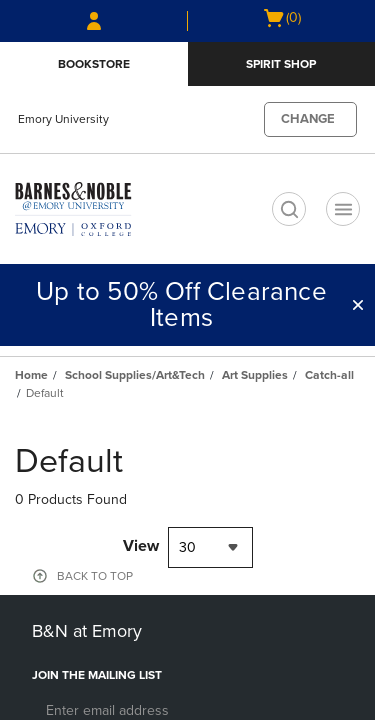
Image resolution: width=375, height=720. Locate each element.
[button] (358, 305)
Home (31, 375)
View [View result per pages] (141, 546)
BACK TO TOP (95, 576)
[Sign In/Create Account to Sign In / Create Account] (94, 21)
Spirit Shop (281, 64)
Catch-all (329, 375)
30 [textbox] (187, 547)
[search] (289, 209)
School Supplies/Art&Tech (135, 375)
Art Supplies (255, 375)
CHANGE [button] (308, 119)
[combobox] (210, 547)
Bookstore (94, 64)
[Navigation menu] (343, 209)
